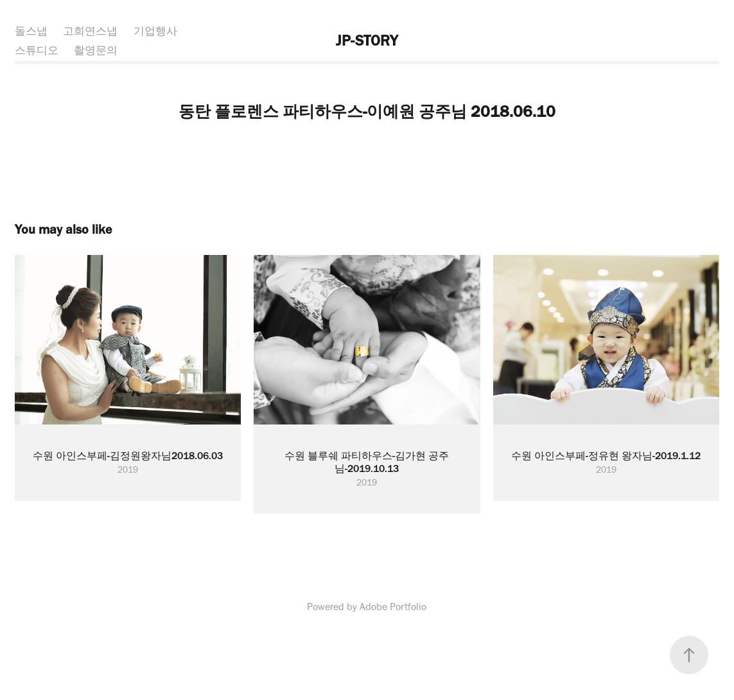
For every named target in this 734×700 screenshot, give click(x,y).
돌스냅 (31, 31)
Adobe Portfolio (393, 607)
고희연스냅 (90, 31)
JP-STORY (367, 40)
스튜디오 (37, 50)
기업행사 (155, 31)
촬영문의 (96, 50)
